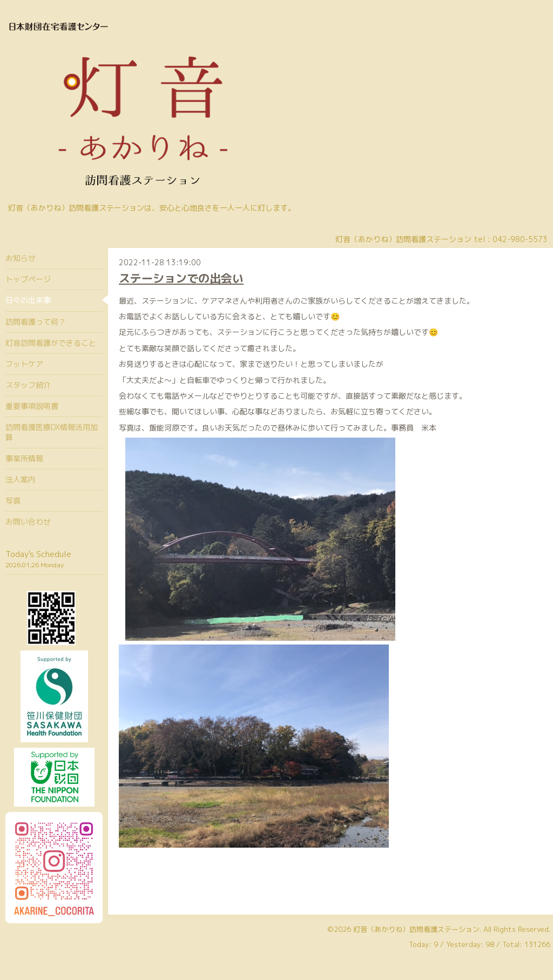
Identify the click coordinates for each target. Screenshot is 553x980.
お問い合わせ (28, 522)
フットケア (24, 364)
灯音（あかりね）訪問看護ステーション (416, 929)
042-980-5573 (520, 239)
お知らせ (21, 258)
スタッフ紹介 (28, 385)
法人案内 (21, 479)
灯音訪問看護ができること (51, 343)
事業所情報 (24, 458)
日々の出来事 (28, 300)
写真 (13, 501)
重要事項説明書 (32, 406)
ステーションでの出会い (181, 278)
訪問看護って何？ (36, 322)
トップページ (28, 279)
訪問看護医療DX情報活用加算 (52, 432)
